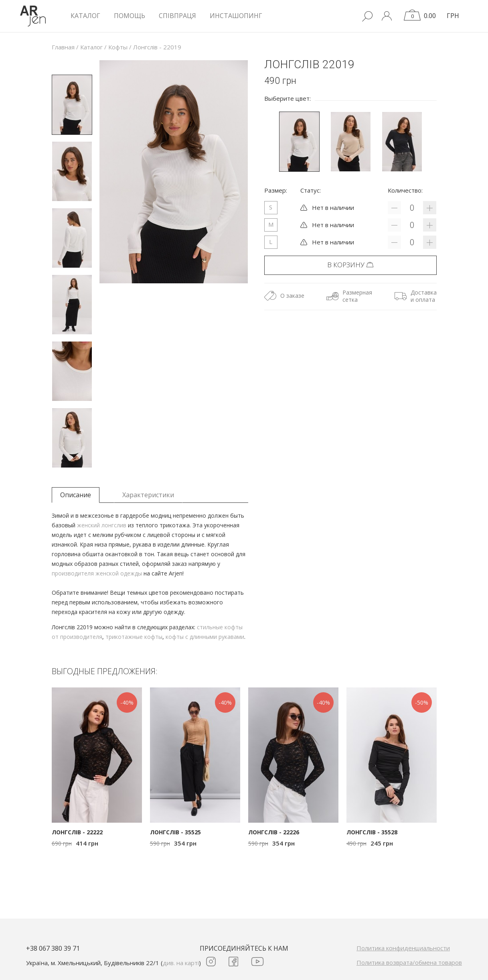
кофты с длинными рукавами (205, 637)
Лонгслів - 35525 (175, 832)
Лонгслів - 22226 (274, 832)
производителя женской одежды (97, 573)
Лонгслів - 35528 (372, 832)
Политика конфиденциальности (403, 948)
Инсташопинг (236, 16)
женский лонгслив (102, 525)
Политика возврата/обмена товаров (409, 962)
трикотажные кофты (134, 637)
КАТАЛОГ (85, 16)
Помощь (130, 16)
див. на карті (181, 963)
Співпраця (177, 16)
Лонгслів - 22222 (77, 832)
